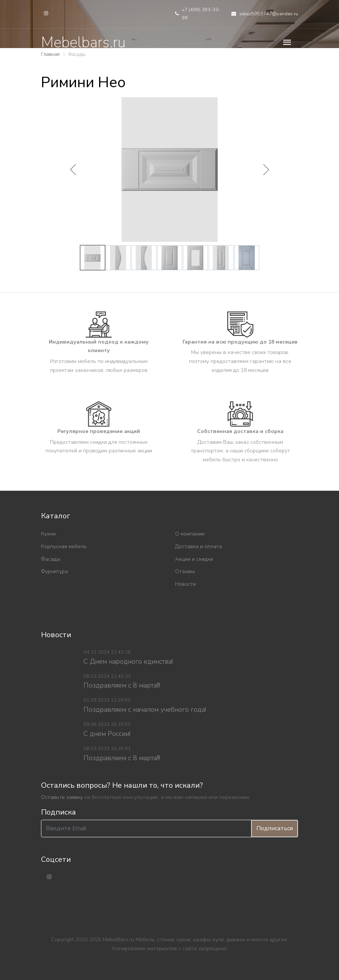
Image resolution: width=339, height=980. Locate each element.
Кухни (48, 534)
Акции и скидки (194, 559)
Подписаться (275, 828)
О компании (190, 534)
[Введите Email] (146, 829)
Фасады (51, 559)
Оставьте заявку (62, 797)
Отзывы (185, 571)
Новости (186, 584)
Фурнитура (54, 571)
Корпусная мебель (64, 546)
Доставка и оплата (199, 546)
